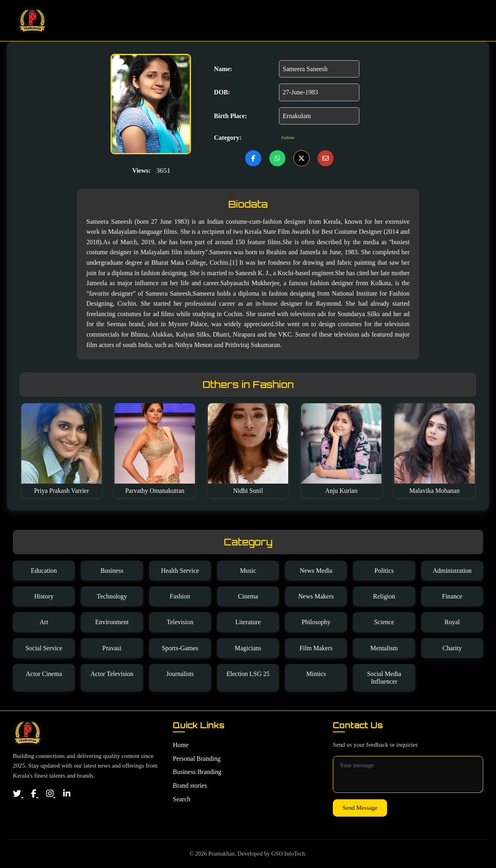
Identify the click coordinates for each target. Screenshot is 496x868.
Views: (141, 171)
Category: (228, 138)
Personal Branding (197, 759)
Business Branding (197, 772)
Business (349, 20)
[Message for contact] (408, 774)
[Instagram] (51, 793)
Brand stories (190, 785)
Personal (303, 20)
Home (265, 20)
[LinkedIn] (67, 793)
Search (457, 20)
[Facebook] (35, 793)
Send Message (360, 808)
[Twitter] (18, 793)
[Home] (27, 733)
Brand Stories (406, 20)
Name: (223, 69)
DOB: (222, 92)
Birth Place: (230, 116)
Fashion (288, 138)
